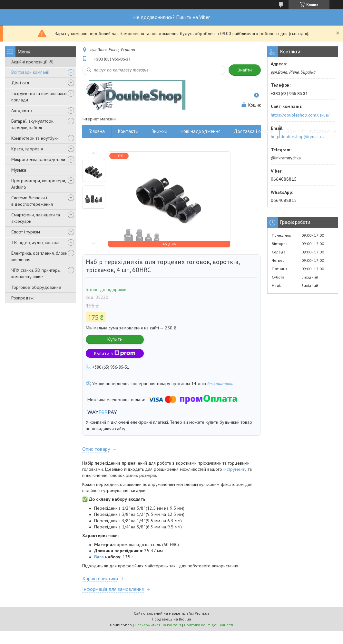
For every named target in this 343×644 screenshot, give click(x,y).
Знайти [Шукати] (245, 70)
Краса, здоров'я (27, 149)
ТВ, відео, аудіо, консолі (35, 242)
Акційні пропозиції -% (32, 62)
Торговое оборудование (36, 287)
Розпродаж (22, 298)
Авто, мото (22, 110)
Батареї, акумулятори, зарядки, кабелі (33, 124)
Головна (97, 131)
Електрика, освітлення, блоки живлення (39, 256)
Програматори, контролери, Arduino (39, 184)
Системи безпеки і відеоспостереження (32, 201)
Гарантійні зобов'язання (311, 131)
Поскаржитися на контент (158, 625)
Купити (115, 339)
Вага (99, 557)
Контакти (128, 131)
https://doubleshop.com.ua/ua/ (300, 115)
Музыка (19, 170)
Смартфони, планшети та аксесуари (36, 218)
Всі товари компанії (30, 72)
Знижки (159, 131)
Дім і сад (20, 83)
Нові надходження (201, 131)
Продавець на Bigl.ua (171, 619)
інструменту (235, 469)
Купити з (115, 353)
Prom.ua (202, 613)
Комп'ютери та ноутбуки (35, 138)
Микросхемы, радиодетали (38, 159)
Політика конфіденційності (209, 625)
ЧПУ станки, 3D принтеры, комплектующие (36, 273)
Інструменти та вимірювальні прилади (39, 97)
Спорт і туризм (26, 232)
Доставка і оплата (253, 131)
